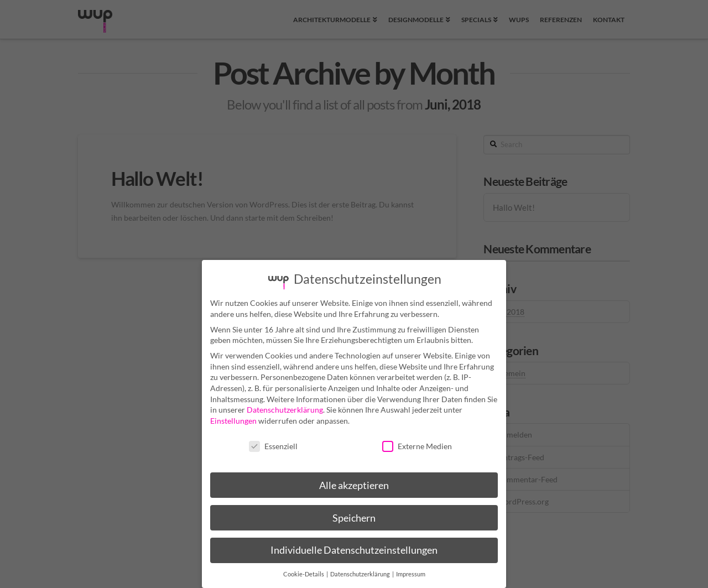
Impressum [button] (411, 570)
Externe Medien (417, 442)
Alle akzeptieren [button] (354, 481)
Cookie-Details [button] (304, 570)
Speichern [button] (354, 514)
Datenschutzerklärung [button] (361, 570)
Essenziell (273, 442)
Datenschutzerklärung (285, 405)
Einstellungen (233, 416)
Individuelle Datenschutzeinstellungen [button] (354, 546)
